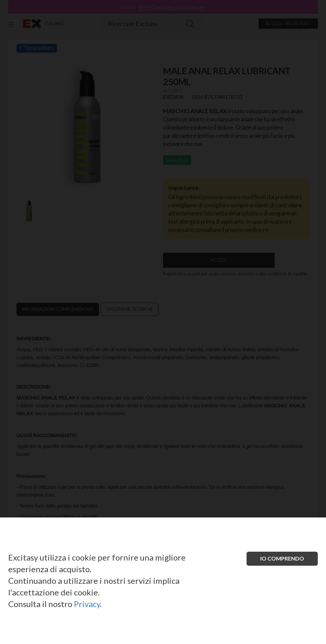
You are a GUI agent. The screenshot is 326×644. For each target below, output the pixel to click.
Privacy (87, 604)
